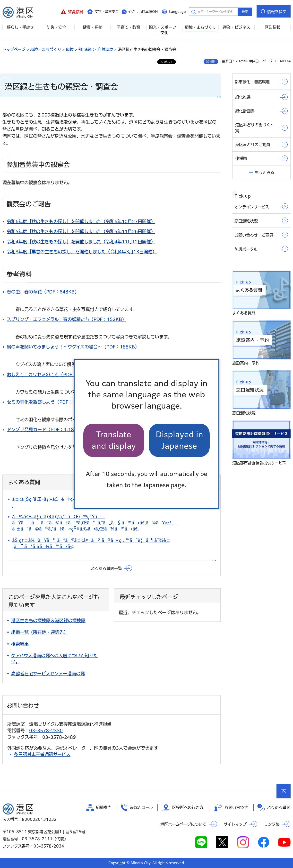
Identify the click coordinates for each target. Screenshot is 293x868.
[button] (72, 11)
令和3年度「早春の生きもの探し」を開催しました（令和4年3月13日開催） (82, 252)
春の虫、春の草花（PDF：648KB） (43, 292)
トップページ (14, 49)
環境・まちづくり (46, 49)
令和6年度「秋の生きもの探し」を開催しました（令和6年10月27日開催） (81, 221)
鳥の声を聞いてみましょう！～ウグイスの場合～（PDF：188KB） (73, 347)
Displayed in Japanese (179, 440)
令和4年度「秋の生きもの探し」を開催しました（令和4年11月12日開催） (81, 242)
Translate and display (114, 440)
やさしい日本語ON (143, 12)
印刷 (213, 62)
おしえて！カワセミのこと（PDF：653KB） (51, 375)
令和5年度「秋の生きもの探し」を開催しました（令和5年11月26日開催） (81, 231)
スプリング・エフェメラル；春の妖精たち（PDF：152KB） (67, 319)
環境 (70, 49)
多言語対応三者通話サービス (42, 754)
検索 (245, 12)
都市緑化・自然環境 (96, 49)
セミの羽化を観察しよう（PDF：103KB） (49, 402)
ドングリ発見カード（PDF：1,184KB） (47, 429)
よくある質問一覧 (106, 568)
